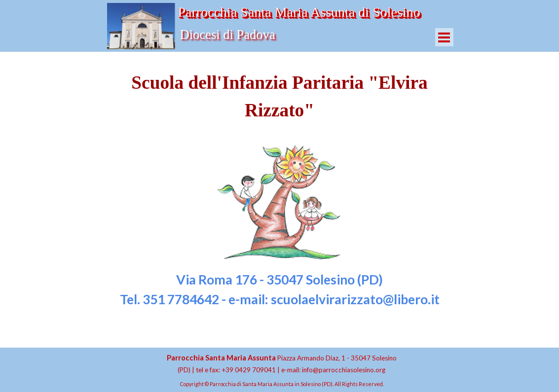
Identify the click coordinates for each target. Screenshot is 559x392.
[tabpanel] (280, 189)
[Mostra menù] (444, 37)
